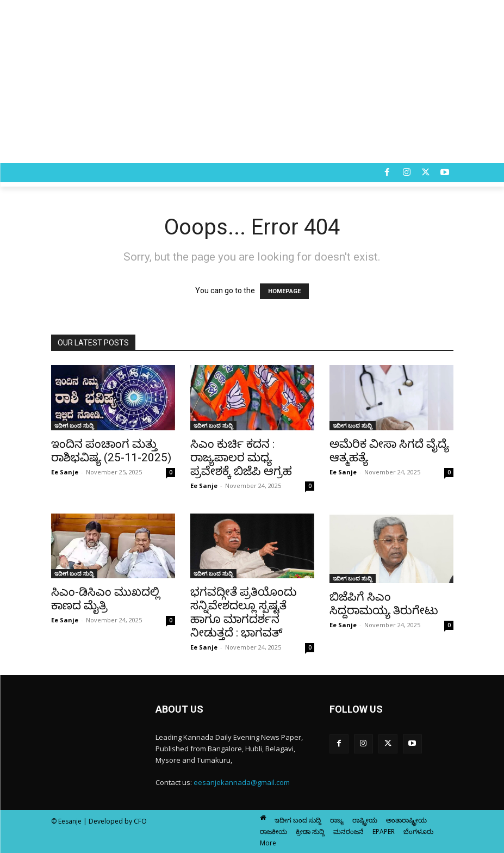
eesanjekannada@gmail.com (242, 782)
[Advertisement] (252, 82)
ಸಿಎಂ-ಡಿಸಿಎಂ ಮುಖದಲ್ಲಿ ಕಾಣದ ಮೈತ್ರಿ (105, 599)
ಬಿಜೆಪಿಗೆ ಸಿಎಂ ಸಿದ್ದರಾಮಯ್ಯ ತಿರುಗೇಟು (384, 604)
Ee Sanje (65, 472)
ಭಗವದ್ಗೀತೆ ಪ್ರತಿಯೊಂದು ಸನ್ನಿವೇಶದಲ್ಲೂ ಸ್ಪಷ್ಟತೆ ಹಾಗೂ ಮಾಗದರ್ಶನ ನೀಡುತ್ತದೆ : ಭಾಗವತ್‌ (244, 612)
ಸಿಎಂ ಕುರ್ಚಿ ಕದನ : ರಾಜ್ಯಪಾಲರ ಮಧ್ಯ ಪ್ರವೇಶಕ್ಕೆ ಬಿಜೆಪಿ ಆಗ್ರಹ (241, 458)
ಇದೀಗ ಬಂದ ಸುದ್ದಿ (74, 425)
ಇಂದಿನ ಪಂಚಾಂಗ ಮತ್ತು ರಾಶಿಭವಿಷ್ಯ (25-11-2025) (111, 451)
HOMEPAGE (284, 291)
